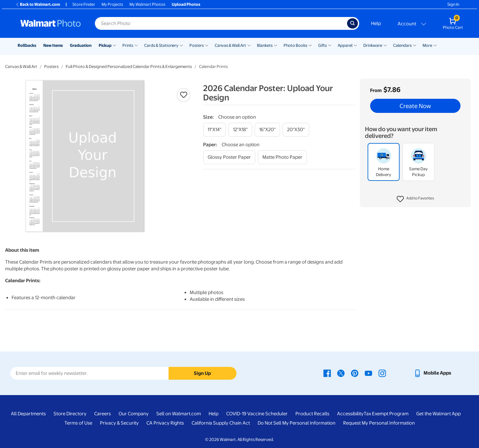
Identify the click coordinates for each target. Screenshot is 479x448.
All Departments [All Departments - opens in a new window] (28, 414)
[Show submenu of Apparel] (355, 45)
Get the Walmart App (438, 414)
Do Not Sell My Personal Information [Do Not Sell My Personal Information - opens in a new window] (297, 423)
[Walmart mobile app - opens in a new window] (432, 373)
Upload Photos (186, 4)
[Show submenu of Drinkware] (385, 45)
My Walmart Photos (147, 4)
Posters (197, 45)
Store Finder (84, 4)
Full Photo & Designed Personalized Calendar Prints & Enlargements (129, 67)
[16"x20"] (267, 130)
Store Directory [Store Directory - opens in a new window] (70, 414)
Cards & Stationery (161, 45)
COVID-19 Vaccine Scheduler (257, 414)
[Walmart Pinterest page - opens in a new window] (355, 373)
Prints (128, 45)
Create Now (415, 106)
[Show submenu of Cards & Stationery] (181, 45)
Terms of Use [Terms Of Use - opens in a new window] (78, 423)
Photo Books (295, 45)
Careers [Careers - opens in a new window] (103, 414)
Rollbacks (27, 45)
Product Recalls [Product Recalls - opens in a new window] (312, 414)
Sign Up (202, 373)
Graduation (81, 45)
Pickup (105, 45)
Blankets (265, 45)
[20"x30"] (296, 130)
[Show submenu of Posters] (207, 45)
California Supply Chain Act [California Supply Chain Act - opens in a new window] (221, 423)
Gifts (322, 45)
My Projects (112, 4)
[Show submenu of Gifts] (330, 45)
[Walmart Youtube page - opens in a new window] (368, 373)
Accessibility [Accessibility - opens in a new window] (350, 414)
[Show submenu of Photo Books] (310, 45)
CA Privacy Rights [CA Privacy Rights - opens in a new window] (165, 423)
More (427, 45)
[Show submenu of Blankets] (276, 45)
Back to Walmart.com (38, 4)
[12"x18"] (240, 130)
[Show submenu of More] (435, 45)
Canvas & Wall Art (230, 45)
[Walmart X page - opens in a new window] (341, 373)
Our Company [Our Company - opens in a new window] (134, 414)
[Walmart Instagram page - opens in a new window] (382, 373)
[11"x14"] (215, 130)
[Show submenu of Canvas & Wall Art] (249, 45)
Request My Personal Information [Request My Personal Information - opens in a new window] (379, 423)
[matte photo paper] (282, 157)
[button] (415, 199)
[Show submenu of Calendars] (415, 45)
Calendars (402, 45)
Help (376, 23)
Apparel (345, 45)
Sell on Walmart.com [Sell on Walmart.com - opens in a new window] (179, 414)
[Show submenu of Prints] (136, 45)
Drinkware (373, 45)
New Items (53, 45)
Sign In (453, 4)
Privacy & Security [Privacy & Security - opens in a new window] (119, 423)
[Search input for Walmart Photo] (221, 23)
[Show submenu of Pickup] (114, 45)
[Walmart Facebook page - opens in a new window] (327, 373)
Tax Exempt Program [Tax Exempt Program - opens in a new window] (386, 414)
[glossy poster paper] (229, 157)
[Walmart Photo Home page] (51, 23)
